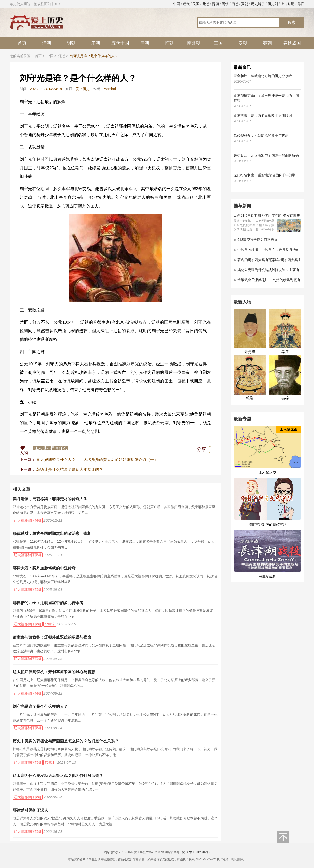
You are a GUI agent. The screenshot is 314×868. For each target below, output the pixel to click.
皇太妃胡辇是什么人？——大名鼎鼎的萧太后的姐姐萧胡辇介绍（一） (97, 460)
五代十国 (120, 43)
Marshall (110, 89)
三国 (218, 43)
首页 (22, 43)
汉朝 (243, 43)
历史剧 (273, 4)
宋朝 (96, 43)
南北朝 (194, 43)
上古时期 (288, 4)
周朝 (225, 4)
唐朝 (145, 43)
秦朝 (267, 43)
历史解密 (258, 4)
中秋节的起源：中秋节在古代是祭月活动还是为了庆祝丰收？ (266, 251)
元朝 (206, 4)
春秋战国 (292, 43)
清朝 (47, 43)
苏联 (301, 4)
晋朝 (215, 4)
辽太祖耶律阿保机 (51, 448)
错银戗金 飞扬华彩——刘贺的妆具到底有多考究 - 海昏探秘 (267, 282)
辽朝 (62, 56)
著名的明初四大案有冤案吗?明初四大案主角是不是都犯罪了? (267, 261)
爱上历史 (83, 89)
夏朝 (245, 4)
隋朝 (169, 43)
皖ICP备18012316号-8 (197, 852)
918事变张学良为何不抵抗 (255, 240)
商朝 (235, 4)
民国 (196, 4)
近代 (186, 4)
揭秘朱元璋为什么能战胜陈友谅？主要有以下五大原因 (266, 271)
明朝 (71, 43)
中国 (177, 4)
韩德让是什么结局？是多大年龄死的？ (70, 469)
